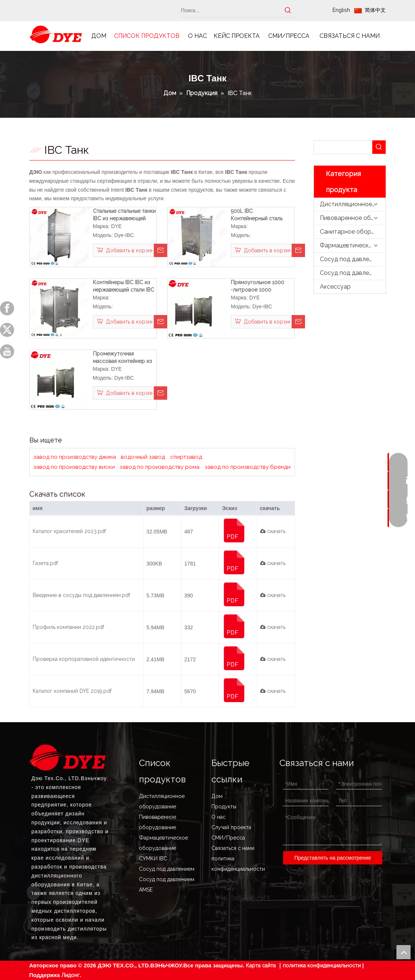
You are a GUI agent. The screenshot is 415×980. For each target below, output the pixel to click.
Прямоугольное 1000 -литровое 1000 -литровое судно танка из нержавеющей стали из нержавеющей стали (260, 286)
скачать (273, 531)
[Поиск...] (231, 10)
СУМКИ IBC (153, 859)
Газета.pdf (45, 563)
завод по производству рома (160, 467)
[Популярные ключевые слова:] (288, 10)
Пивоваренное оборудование (353, 218)
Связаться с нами (233, 848)
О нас (218, 817)
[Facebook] (7, 308)
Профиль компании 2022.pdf (68, 627)
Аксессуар (335, 287)
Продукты (224, 807)
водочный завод (143, 457)
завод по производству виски (74, 467)
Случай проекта (231, 827)
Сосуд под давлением (351, 259)
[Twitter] (7, 330)
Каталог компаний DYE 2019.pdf (72, 691)
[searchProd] (343, 147)
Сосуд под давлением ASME (353, 273)
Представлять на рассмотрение (333, 858)
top (403, 952)
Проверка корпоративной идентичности (84, 659)
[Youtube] (7, 351)
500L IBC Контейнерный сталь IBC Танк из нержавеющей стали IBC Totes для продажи (259, 215)
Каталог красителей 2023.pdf (69, 531)
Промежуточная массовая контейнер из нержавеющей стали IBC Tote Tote (124, 358)
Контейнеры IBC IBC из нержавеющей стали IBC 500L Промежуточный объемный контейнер (124, 286)
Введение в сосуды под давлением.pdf (81, 595)
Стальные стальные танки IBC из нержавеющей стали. (124, 215)
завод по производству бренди (248, 467)
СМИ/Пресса (228, 838)
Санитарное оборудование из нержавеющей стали (353, 232)
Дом (217, 796)
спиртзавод (186, 457)
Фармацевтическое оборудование (353, 245)
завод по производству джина (75, 457)
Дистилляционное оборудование (353, 204)
